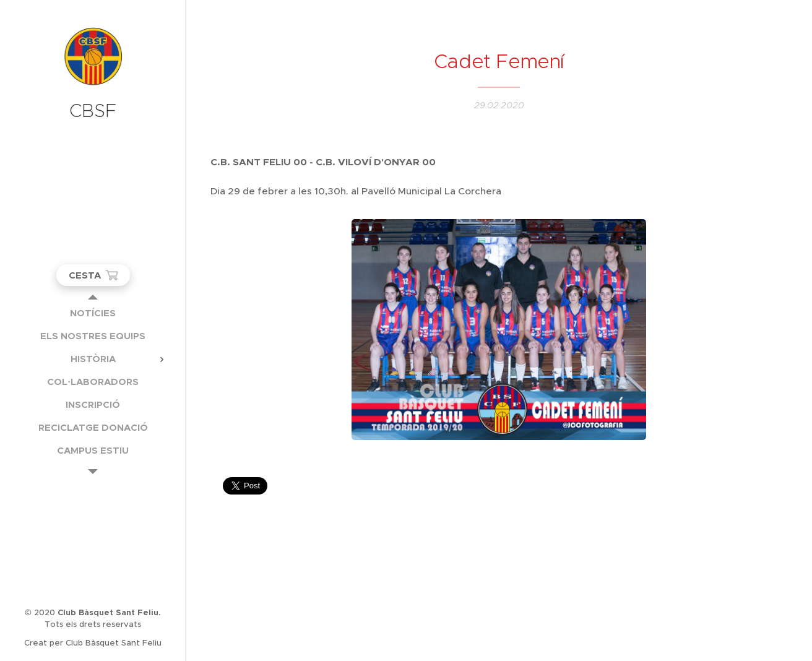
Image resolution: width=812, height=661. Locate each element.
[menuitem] (93, 313)
